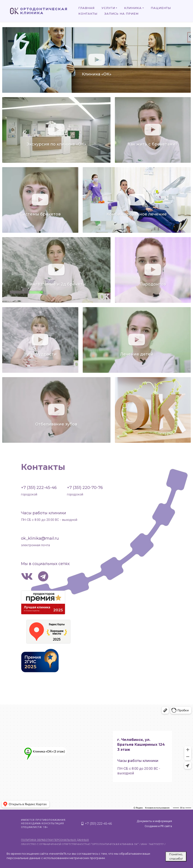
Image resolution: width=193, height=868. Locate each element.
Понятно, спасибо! (176, 856)
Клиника (133, 8)
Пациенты (161, 8)
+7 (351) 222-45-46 (39, 488)
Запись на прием (121, 14)
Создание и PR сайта (158, 826)
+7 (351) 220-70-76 (85, 488)
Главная (86, 8)
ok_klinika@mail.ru (40, 538)
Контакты (88, 14)
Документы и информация (154, 821)
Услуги (108, 8)
